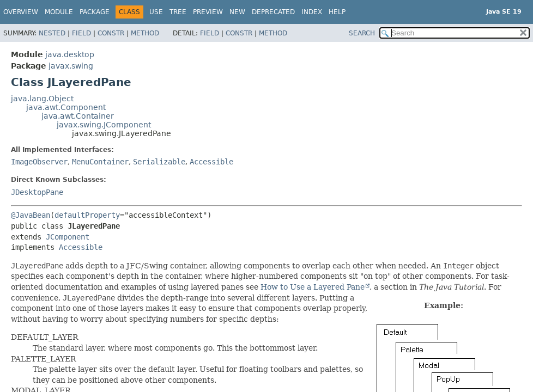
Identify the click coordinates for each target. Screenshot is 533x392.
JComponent (68, 237)
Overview (21, 12)
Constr (111, 33)
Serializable (159, 162)
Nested (52, 33)
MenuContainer (100, 162)
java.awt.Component (66, 107)
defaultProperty (87, 215)
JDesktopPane (37, 192)
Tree (178, 12)
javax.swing (71, 66)
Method (145, 33)
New (237, 12)
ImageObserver (39, 162)
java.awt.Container (78, 116)
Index (312, 12)
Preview (208, 12)
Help (337, 12)
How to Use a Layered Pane (313, 287)
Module (59, 12)
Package (95, 12)
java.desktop (70, 54)
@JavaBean (31, 215)
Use (156, 12)
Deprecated (273, 12)
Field (81, 33)
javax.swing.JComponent (104, 125)
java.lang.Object (42, 99)
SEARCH (362, 33)
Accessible (211, 162)
